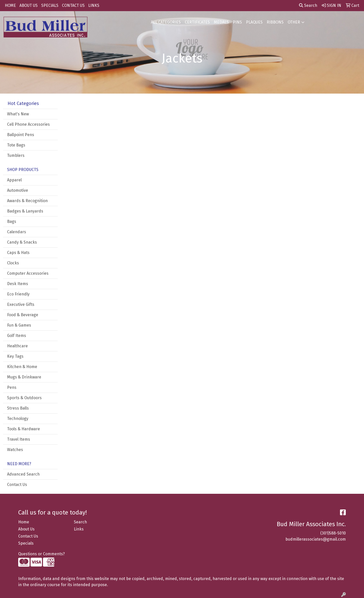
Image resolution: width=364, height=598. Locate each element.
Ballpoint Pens (21, 135)
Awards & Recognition (27, 201)
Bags (12, 221)
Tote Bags (16, 145)
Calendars (17, 232)
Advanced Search (23, 474)
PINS (237, 22)
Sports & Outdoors (24, 398)
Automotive (18, 190)
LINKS (94, 5)
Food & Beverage (23, 315)
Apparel (14, 180)
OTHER (294, 22)
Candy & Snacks (22, 242)
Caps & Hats (18, 253)
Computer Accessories (28, 273)
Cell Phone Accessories (28, 124)
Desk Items (18, 284)
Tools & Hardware (24, 429)
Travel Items (19, 439)
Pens (12, 387)
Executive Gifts (21, 304)
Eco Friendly (18, 294)
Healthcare (17, 346)
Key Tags (15, 356)
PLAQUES (254, 22)
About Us (26, 529)
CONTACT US (73, 5)
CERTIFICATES (197, 22)
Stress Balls (18, 408)
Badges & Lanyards (25, 211)
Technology (18, 419)
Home (24, 522)
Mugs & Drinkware (24, 377)
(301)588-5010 (333, 533)
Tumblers (16, 155)
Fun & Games (19, 325)
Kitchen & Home (22, 367)
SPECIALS (50, 5)
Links (79, 529)
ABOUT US (29, 5)
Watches (15, 450)
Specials (26, 543)
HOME (10, 5)
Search (308, 5)
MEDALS (221, 22)
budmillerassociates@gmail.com (316, 539)
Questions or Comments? (41, 554)
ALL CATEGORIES (166, 22)
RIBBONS (275, 22)
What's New (18, 114)
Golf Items (17, 336)
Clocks (13, 263)
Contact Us (17, 485)
